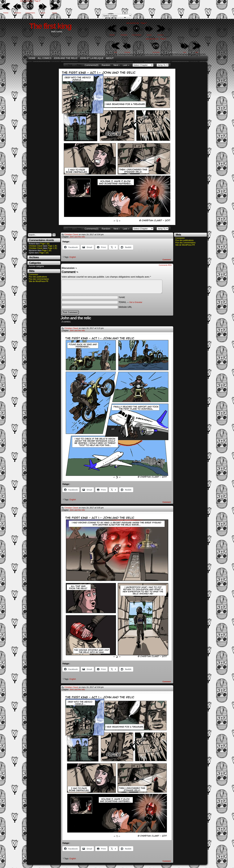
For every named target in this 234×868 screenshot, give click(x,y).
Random (106, 65)
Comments (156, 47)
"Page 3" (37, 1)
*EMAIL (130, 302)
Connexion (33, 274)
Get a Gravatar (136, 302)
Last (197, 52)
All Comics (45, 58)
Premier (6, 13)
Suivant (43, 13)
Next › (117, 65)
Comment (167, 260)
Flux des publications (38, 277)
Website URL (125, 307)
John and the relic (26, 1)
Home (32, 58)
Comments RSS (165, 265)
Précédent (18, 13)
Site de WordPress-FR (39, 281)
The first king (50, 26)
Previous (127, 52)
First (116, 52)
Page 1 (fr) (45, 244)
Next (185, 52)
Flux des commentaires (39, 279)
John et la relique (92, 58)
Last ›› (126, 65)
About (110, 58)
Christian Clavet (36, 246)
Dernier (55, 13)
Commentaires (30, 8)
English (73, 257)
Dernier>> (161, 35)
